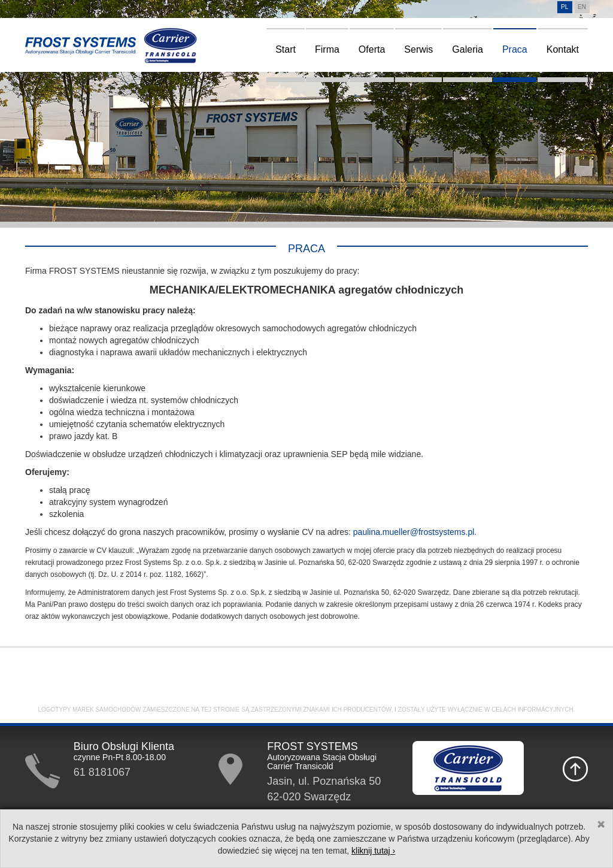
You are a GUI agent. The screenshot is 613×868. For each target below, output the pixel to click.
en (582, 7)
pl (565, 7)
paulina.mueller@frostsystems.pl (414, 532)
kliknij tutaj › (373, 851)
